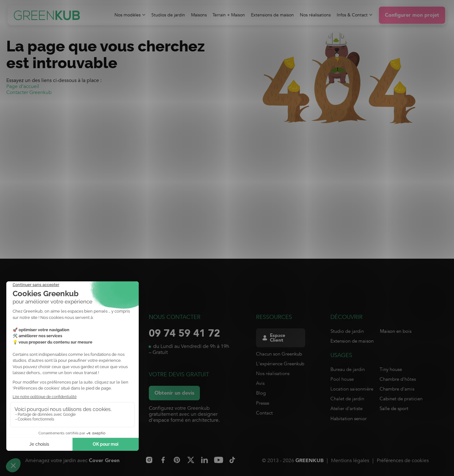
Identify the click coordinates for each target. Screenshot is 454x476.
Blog (261, 393)
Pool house (342, 379)
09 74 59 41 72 (184, 333)
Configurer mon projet (412, 15)
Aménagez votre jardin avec (72, 461)
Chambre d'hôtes (398, 379)
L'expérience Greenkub (280, 364)
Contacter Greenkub (29, 92)
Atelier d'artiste (346, 408)
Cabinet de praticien (401, 399)
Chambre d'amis (397, 389)
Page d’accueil (23, 86)
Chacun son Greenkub (279, 354)
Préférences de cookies (403, 461)
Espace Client (274, 338)
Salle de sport (394, 408)
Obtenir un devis (174, 393)
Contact (264, 413)
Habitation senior (349, 419)
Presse (263, 403)
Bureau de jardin (348, 369)
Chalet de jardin (347, 399)
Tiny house (391, 369)
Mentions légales (350, 461)
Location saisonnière (352, 389)
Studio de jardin (347, 331)
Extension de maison (352, 341)
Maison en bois (396, 331)
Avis (260, 383)
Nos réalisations (273, 373)
